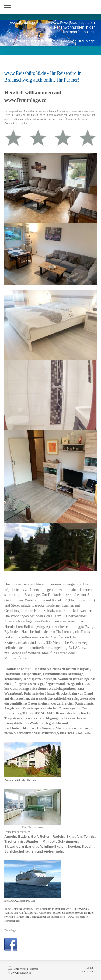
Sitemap (34, 969)
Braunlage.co (12, 930)
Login (90, 968)
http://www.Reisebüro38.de (20, 901)
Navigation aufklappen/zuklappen (50, 7)
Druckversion (18, 969)
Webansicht (87, 971)
